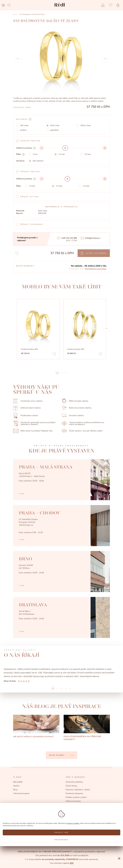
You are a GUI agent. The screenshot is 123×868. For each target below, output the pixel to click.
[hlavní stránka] (60, 7)
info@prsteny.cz (90, 238)
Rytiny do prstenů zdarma (76, 408)
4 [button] (70, 688)
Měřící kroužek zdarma (75, 401)
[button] (106, 328)
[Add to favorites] (54, 354)
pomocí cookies (73, 823)
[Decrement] (42, 148)
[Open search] (10, 5)
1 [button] (62, 373)
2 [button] (66, 373)
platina (23, 130)
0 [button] (57, 373)
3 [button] (66, 688)
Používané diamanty (74, 793)
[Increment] (105, 148)
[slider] (65, 148)
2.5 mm (62, 154)
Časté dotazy (71, 786)
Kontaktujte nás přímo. (96, 269)
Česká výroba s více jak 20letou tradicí (82, 431)
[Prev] (18, 59)
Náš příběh (18, 782)
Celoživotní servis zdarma (28, 401)
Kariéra (16, 786)
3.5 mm (87, 154)
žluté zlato (55, 125)
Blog (15, 790)
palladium (55, 130)
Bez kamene (38, 161)
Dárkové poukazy (73, 801)
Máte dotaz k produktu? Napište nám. (33, 431)
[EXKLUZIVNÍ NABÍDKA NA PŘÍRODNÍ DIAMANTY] (87, 728)
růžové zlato (86, 125)
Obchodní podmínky (74, 782)
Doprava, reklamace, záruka (78, 790)
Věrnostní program (21, 793)
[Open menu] (3, 6)
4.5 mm (86, 186)
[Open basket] (119, 5)
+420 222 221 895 (67, 238)
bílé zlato (24, 125)
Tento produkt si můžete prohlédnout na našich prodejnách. (83, 423)
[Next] (105, 59)
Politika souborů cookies (76, 797)
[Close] (119, 858)
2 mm (35, 154)
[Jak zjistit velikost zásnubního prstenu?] (36, 726)
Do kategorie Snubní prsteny (29, 14)
